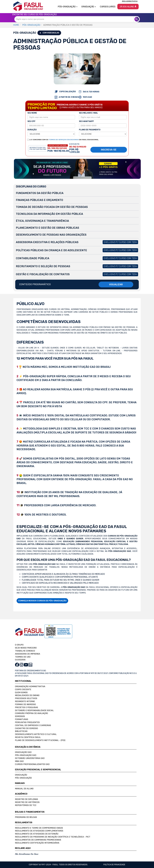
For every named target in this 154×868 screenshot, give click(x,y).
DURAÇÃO (32, 130)
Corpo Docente (23, 689)
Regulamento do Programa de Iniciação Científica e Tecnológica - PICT (53, 837)
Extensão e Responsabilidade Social (34, 710)
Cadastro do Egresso (26, 728)
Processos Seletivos (26, 698)
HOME (16, 25)
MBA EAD (19, 761)
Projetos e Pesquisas (26, 707)
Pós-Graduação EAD (26, 755)
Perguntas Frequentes (27, 722)
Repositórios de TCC (26, 805)
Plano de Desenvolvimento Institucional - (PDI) (40, 740)
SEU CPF (31, 121)
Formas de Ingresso (25, 704)
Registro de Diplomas (26, 799)
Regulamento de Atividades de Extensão (37, 834)
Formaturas (22, 719)
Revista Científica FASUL (28, 737)
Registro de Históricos (27, 802)
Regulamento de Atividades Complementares (39, 831)
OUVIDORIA (20, 660)
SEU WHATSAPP (86, 121)
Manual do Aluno (24, 789)
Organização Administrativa (30, 686)
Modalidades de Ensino (27, 695)
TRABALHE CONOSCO (25, 651)
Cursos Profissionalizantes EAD (32, 764)
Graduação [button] (89, 7)
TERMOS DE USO (23, 657)
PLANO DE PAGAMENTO (90, 130)
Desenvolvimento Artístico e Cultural (36, 734)
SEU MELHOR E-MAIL (88, 113)
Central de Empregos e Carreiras (33, 725)
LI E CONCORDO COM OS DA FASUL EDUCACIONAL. (64, 140)
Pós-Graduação (23, 778)
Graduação (21, 775)
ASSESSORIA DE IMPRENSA (28, 654)
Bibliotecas (21, 731)
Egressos (20, 716)
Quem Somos (21, 692)
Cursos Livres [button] (108, 7)
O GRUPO (19, 645)
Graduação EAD (23, 752)
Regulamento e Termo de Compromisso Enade (39, 828)
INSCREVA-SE (109, 150)
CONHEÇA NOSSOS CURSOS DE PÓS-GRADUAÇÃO (42, 601)
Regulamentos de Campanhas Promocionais (38, 840)
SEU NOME (32, 113)
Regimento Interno (25, 701)
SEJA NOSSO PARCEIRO (26, 648)
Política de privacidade (114, 865)
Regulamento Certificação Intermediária (37, 843)
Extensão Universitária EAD (30, 758)
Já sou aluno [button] (128, 7)
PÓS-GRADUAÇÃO (31, 25)
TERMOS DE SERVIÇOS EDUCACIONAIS (64, 140)
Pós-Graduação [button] (68, 7)
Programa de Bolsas (26, 817)
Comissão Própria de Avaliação (31, 713)
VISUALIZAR (116, 284)
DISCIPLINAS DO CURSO (31, 187)
